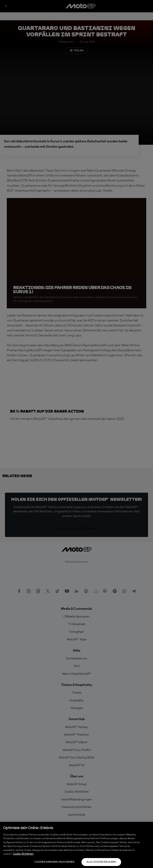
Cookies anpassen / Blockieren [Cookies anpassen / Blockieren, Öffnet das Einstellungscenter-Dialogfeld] (54, 862)
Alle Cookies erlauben (101, 862)
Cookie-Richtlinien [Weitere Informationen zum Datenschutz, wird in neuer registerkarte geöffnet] (23, 854)
